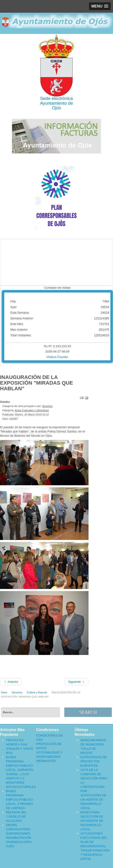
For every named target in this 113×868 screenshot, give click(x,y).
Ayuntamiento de (56, 103)
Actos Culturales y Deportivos (32, 410)
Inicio (4, 692)
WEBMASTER (46, 761)
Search (88, 712)
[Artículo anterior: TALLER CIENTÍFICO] (11, 682)
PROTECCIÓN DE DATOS (49, 746)
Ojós (56, 108)
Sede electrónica (57, 98)
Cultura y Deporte (37, 692)
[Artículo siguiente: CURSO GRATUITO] (77, 682)
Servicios (47, 406)
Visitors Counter (57, 357)
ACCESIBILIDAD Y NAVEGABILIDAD (49, 755)
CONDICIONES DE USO (50, 738)
